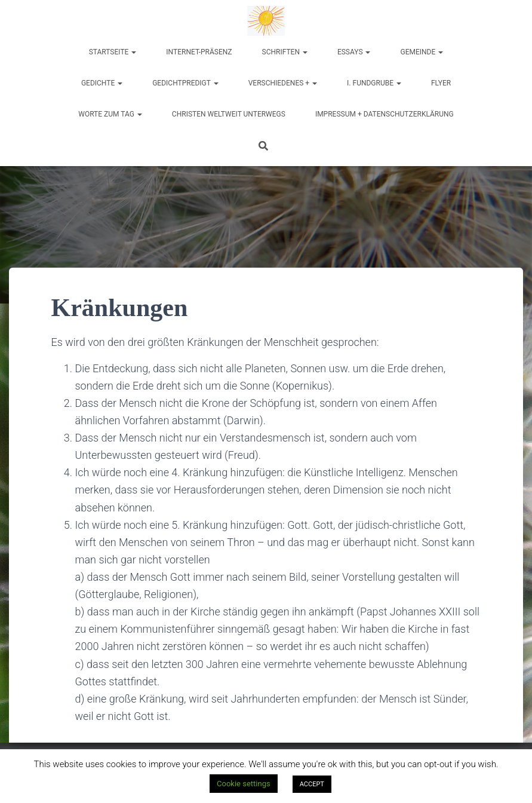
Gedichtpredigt (185, 83)
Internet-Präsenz (199, 52)
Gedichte (102, 83)
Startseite (113, 52)
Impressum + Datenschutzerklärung (385, 114)
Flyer (441, 83)
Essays (354, 52)
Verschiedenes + (283, 83)
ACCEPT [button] (312, 784)
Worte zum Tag (110, 114)
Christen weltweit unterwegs (229, 114)
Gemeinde (422, 52)
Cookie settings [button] (244, 784)
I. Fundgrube (374, 83)
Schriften (285, 52)
